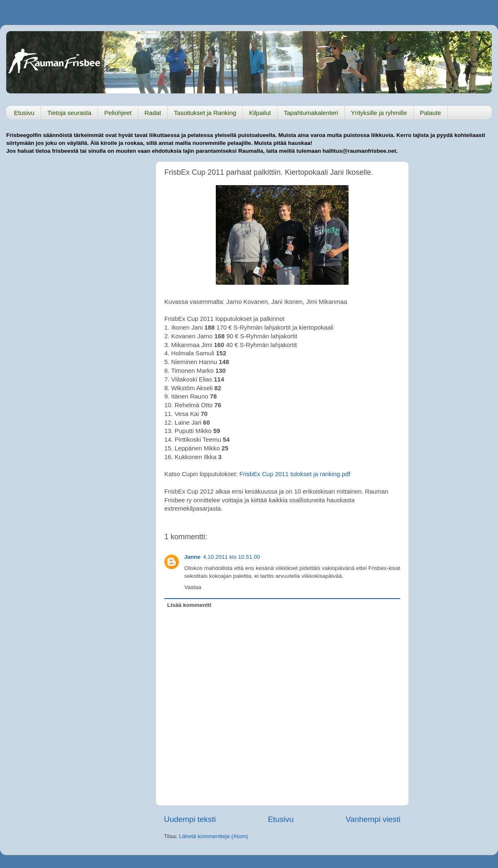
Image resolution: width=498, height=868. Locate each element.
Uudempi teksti (190, 819)
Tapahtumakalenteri (311, 113)
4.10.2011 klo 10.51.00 (231, 557)
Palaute (431, 113)
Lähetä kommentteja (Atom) (214, 836)
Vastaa (193, 587)
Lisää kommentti (189, 605)
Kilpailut (260, 113)
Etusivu (24, 113)
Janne (192, 557)
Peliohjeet (118, 113)
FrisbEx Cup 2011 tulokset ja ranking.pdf (295, 474)
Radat (153, 113)
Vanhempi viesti (373, 819)
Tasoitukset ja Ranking (205, 113)
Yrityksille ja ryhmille (379, 113)
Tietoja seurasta (69, 113)
